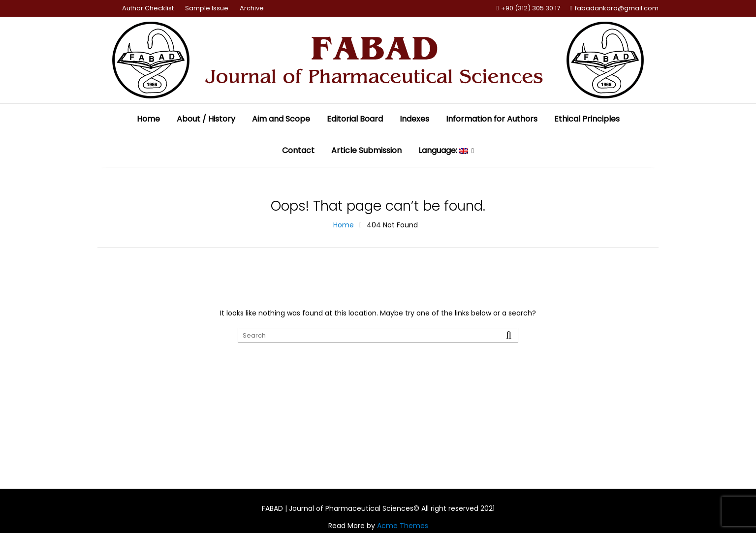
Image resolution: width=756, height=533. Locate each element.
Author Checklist (148, 8)
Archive (252, 8)
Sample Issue (207, 8)
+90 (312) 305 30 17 (529, 8)
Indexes (414, 119)
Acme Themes (403, 526)
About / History (206, 119)
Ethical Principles (587, 119)
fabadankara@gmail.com (614, 8)
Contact (298, 150)
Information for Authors (492, 119)
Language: (443, 150)
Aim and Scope (281, 119)
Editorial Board (355, 119)
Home (148, 119)
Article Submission (366, 150)
